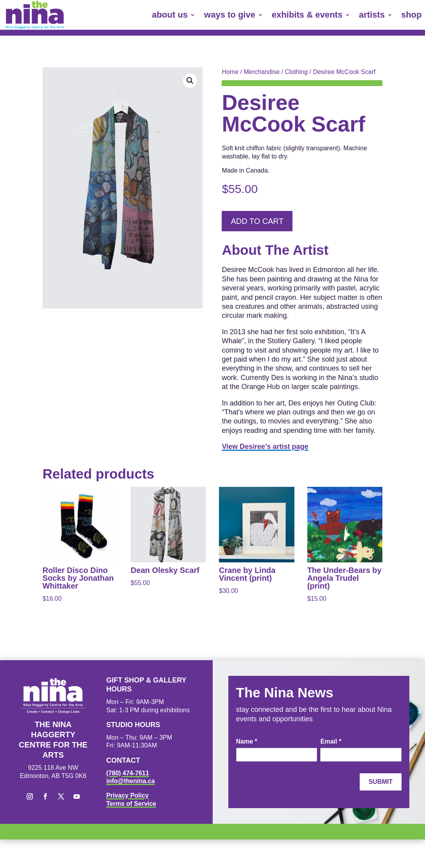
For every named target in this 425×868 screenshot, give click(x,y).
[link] (35, 15)
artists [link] (372, 15)
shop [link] (412, 15)
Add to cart (257, 221)
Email (331, 741)
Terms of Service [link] (131, 804)
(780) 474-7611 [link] (128, 773)
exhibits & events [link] (307, 15)
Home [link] (230, 72)
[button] (190, 81)
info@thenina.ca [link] (131, 781)
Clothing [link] (296, 72)
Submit (381, 782)
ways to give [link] (230, 15)
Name (247, 741)
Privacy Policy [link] (128, 795)
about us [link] (170, 15)
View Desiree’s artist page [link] (265, 447)
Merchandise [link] (262, 72)
